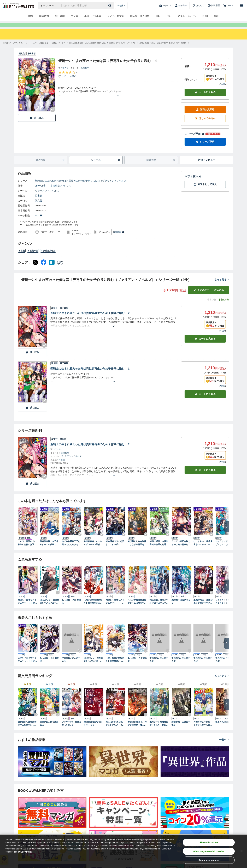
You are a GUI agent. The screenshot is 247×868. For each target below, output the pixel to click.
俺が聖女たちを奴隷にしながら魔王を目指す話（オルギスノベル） (137, 549)
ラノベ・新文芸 (116, 16)
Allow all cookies (209, 842)
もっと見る (222, 286)
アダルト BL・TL (187, 16)
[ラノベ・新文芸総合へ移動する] (40, 49)
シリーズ (106, 166)
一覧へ (224, 746)
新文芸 (39, 207)
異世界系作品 (48, 257)
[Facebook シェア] (44, 269)
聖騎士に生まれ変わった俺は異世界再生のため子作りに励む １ (90, 375)
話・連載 (60, 16)
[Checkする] (53, 116)
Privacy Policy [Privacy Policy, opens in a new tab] (25, 852)
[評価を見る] (69, 80)
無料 (216, 16)
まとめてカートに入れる (209, 296)
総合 (31, 16)
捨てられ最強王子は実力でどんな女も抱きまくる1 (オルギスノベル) (71, 549)
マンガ (74, 16)
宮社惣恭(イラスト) (61, 192)
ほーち (66, 74)
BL (158, 16)
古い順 (211, 306)
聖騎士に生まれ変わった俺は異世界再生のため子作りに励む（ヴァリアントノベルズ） (82, 187)
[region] (123, 851)
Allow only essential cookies (209, 851)
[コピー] (60, 269)
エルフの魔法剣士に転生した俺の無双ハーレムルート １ (27, 549)
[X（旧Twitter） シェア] (35, 269)
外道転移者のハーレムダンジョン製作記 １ (94, 549)
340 (39, 222)
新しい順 (224, 306)
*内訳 (223, 90)
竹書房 (39, 202)
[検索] (110, 5)
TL (169, 16)
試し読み (37, 124)
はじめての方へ (205, 125)
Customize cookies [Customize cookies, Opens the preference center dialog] (209, 860)
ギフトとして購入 (205, 191)
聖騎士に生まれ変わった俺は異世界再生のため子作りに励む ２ (90, 319)
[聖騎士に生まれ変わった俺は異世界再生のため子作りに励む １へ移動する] (164, 49)
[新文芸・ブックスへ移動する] (58, 49)
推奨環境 (119, 238)
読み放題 (44, 16)
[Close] (242, 851)
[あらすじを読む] (118, 98)
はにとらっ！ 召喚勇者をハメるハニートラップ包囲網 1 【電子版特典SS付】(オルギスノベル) (203, 549)
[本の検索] (48, 5)
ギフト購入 (193, 183)
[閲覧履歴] (214, 5)
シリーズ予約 (194, 140)
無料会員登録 (205, 116)
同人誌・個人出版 (140, 16)
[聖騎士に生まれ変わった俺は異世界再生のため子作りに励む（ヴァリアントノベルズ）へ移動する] (102, 49)
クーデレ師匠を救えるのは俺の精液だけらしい (181, 549)
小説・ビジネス (93, 16)
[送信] (110, 5)
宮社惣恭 (85, 74)
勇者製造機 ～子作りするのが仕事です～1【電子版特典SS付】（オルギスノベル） (49, 549)
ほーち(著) (41, 192)
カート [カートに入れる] (205, 345)
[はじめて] (198, 5)
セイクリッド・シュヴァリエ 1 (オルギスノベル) (225, 549)
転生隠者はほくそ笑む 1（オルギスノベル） (115, 549)
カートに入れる (205, 98)
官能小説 (33, 257)
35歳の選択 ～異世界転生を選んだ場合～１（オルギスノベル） (159, 549)
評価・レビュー (207, 166)
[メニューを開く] (242, 5)
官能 (22, 257)
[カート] (228, 5)
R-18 (205, 16)
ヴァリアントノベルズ (47, 197)
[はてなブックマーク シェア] (52, 269)
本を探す (121, 5)
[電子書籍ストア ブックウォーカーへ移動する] (16, 49)
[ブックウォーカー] (18, 5)
